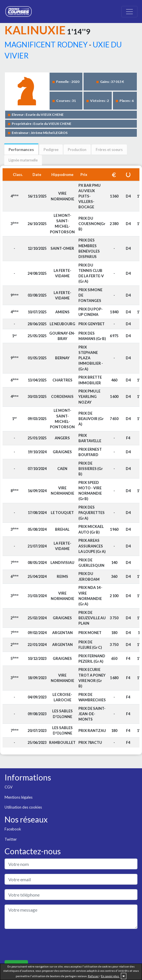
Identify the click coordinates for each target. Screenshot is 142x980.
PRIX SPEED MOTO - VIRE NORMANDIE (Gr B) (90, 491)
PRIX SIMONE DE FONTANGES (90, 295)
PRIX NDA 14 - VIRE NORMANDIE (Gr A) (90, 596)
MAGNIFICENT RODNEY (46, 45)
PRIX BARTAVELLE (90, 438)
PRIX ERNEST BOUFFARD (90, 452)
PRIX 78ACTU (90, 742)
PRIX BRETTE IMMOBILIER (90, 380)
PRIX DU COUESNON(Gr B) (92, 224)
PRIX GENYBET (92, 324)
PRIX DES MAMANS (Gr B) (92, 336)
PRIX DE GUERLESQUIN (91, 563)
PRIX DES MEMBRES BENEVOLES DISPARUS (89, 248)
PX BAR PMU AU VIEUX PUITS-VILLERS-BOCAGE (89, 196)
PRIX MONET (90, 633)
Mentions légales (19, 797)
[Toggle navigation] (129, 12)
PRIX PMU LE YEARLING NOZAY (89, 396)
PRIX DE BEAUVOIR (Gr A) (91, 419)
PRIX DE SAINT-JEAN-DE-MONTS (92, 714)
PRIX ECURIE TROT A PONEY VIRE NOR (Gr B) (92, 678)
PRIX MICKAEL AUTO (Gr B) (91, 529)
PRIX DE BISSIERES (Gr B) (91, 469)
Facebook (13, 829)
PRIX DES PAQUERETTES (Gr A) (92, 513)
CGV (9, 787)
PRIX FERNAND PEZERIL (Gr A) (92, 659)
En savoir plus (110, 976)
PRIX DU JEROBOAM (89, 576)
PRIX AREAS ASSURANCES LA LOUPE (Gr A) (92, 546)
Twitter (11, 839)
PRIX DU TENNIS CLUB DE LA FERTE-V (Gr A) (91, 273)
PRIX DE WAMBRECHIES (92, 697)
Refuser (93, 976)
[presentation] (48, 945)
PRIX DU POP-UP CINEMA (91, 312)
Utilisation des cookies (23, 807)
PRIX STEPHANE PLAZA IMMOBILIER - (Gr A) (91, 358)
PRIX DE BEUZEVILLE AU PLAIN (92, 618)
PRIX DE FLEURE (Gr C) (90, 645)
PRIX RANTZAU (92, 731)
